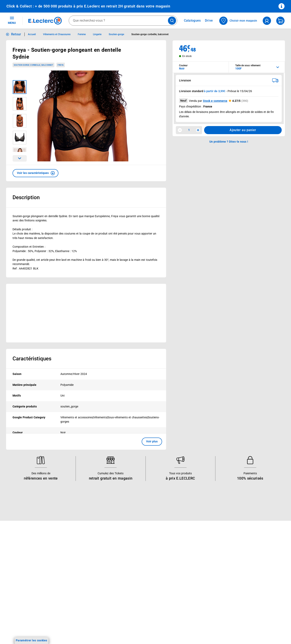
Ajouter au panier (243, 130)
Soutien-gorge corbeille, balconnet (33, 65)
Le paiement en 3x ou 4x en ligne (84, 611)
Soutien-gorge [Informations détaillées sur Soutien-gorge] (116, 34)
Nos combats (126, 564)
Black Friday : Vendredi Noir (80, 622)
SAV (176, 569)
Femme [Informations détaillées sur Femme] (82, 34)
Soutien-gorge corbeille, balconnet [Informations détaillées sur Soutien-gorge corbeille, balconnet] (150, 34)
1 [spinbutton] (189, 130)
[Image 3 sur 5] (20, 121)
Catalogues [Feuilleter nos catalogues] (192, 21)
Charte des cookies (241, 581)
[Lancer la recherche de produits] (172, 21)
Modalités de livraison (243, 586)
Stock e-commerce (215, 101)
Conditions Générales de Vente (249, 560)
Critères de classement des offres (251, 633)
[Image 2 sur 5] (20, 104)
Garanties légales (240, 602)
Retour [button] (16, 34)
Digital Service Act (241, 612)
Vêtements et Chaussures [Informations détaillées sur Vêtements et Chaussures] (57, 34)
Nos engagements (130, 569)
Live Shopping (16, 574)
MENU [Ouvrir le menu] (12, 20)
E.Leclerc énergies (74, 559)
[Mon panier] (280, 21)
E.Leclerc (76, 606)
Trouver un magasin (131, 601)
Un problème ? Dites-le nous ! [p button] (229, 142)
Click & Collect (71, 553)
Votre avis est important (78, 595)
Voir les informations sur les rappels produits (140, 527)
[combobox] (123, 21)
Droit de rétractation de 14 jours (250, 591)
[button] (35, 173)
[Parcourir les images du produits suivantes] (20, 158)
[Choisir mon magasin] (238, 21)
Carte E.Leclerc (16, 559)
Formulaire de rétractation (246, 597)
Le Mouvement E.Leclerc (134, 559)
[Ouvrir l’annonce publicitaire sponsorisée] (86, 313)
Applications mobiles (76, 590)
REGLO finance (72, 564)
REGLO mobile (72, 569)
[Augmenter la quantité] (198, 130)
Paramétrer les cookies (32, 640)
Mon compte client (186, 553)
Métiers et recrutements (133, 580)
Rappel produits (239, 618)
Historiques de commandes (191, 559)
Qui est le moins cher (131, 590)
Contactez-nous (184, 574)
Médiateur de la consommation (194, 580)
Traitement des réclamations (248, 607)
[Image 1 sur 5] (20, 87)
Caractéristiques (32, 359)
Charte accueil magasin (77, 616)
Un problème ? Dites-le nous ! (193, 585)
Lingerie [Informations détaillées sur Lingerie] (97, 34)
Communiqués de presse (134, 595)
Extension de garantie (76, 574)
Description (26, 197)
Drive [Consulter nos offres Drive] (209, 21)
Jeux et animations (19, 569)
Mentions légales (240, 565)
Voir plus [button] (152, 441)
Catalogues (14, 553)
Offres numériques (74, 601)
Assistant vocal (72, 585)
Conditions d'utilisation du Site (249, 570)
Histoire (123, 553)
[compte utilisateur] (267, 21)
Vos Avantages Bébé (20, 564)
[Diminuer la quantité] (180, 130)
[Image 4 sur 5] (20, 138)
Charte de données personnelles (250, 576)
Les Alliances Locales (132, 574)
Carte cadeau (71, 580)
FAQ (176, 564)
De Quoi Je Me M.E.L (131, 585)
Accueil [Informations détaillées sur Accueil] (32, 34)
